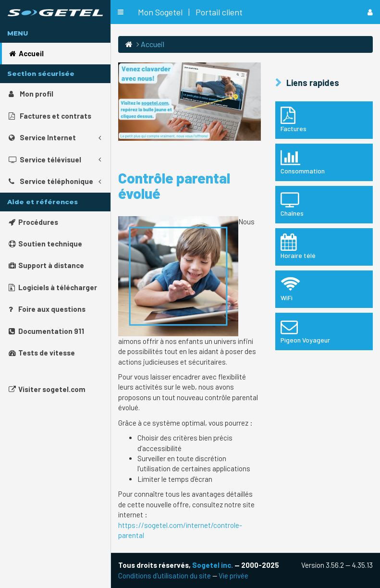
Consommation (324, 162)
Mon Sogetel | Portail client (190, 12)
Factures (324, 120)
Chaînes (324, 204)
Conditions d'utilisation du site (165, 576)
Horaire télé (324, 246)
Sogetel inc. (213, 565)
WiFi (324, 289)
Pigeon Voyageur (324, 331)
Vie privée (233, 576)
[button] (121, 12)
